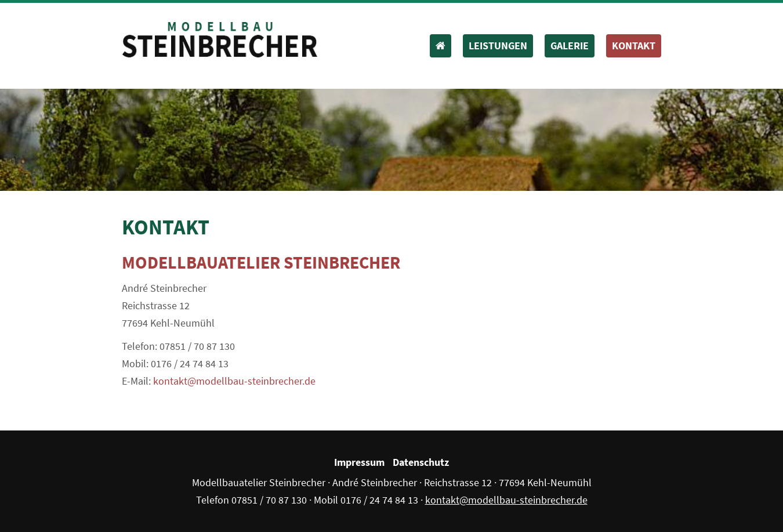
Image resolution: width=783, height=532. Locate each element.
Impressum (359, 462)
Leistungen (498, 46)
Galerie (570, 46)
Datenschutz (421, 462)
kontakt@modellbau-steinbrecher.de (234, 381)
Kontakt (634, 46)
